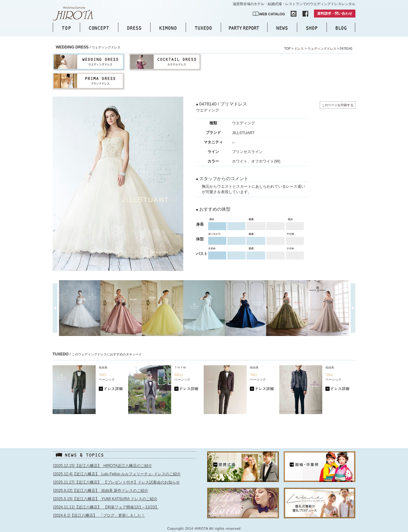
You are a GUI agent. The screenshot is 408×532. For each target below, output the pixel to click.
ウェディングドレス (322, 49)
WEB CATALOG (272, 14)
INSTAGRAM (294, 14)
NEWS (282, 28)
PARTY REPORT (244, 28)
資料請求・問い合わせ (335, 13)
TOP (66, 28)
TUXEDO (203, 28)
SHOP (312, 28)
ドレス (299, 49)
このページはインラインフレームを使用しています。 (125, 495)
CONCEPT (99, 28)
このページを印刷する (338, 105)
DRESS (134, 28)
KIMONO (168, 28)
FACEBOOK (305, 14)
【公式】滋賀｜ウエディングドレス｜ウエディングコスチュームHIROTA (76, 14)
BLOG (341, 28)
